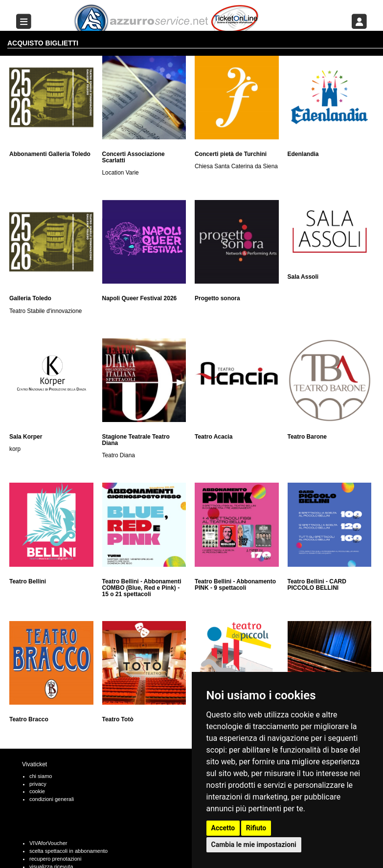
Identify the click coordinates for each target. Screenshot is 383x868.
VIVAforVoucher (48, 843)
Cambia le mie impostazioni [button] (254, 845)
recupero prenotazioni (55, 859)
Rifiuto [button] (256, 828)
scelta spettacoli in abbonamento (68, 851)
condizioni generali (52, 799)
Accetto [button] (223, 828)
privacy (38, 784)
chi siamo (41, 776)
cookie (37, 791)
